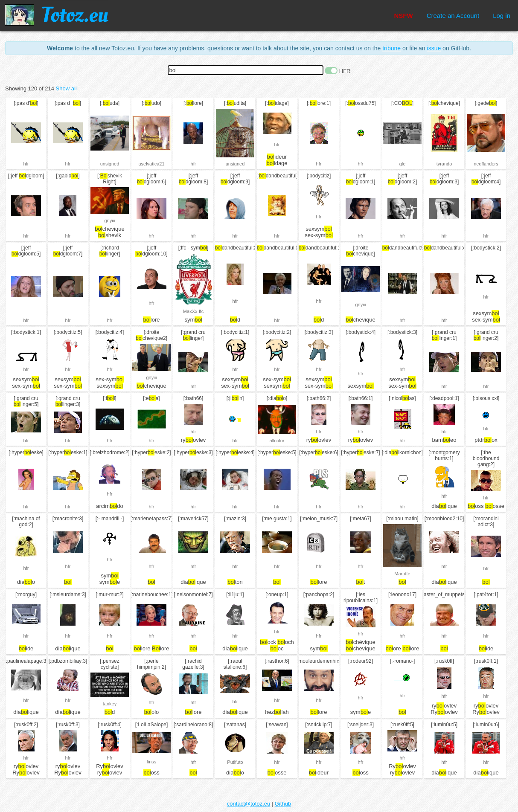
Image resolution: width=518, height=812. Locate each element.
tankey (110, 704)
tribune (391, 48)
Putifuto (235, 762)
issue (434, 48)
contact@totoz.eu (249, 804)
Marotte (402, 574)
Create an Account (453, 16)
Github (283, 804)
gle (403, 164)
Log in (502, 16)
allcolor (277, 441)
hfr (26, 164)
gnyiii (109, 220)
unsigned (110, 164)
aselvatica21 (151, 164)
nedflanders (486, 164)
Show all (66, 88)
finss (152, 762)
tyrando (444, 164)
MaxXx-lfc (193, 311)
